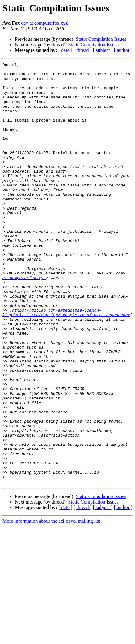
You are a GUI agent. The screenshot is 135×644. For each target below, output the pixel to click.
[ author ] (123, 50)
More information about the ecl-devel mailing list (51, 605)
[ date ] (65, 50)
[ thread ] (83, 50)
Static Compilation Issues (101, 39)
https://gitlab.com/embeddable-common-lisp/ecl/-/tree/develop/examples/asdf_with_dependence (66, 363)
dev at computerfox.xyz (44, 23)
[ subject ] (103, 50)
